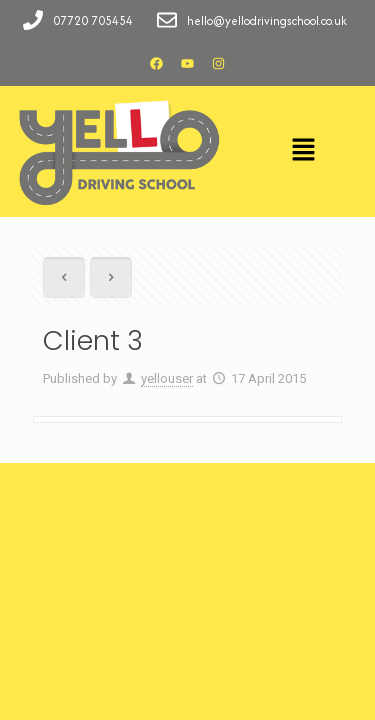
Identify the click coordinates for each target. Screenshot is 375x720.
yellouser (167, 378)
